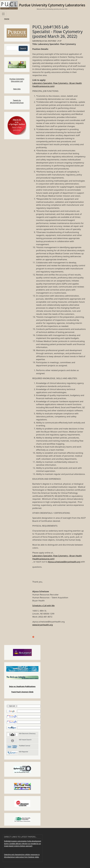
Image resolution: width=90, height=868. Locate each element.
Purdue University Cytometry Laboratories (52, 5)
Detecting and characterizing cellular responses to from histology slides (22, 856)
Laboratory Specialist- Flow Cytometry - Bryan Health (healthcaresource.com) (57, 85)
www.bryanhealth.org (43, 625)
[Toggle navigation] (3, 14)
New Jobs (17, 89)
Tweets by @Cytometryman (17, 101)
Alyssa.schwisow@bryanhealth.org (64, 562)
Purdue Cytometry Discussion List (17, 80)
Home (7, 19)
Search (23, 48)
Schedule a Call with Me (43, 606)
